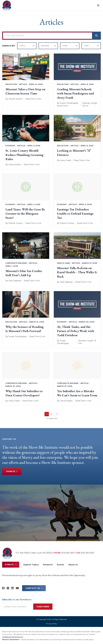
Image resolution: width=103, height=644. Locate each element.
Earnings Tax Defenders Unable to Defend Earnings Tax (75, 213)
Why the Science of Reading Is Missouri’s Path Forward (25, 329)
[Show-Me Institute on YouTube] (17, 588)
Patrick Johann (16, 99)
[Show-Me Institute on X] (8, 588)
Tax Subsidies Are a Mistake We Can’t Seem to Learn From (77, 393)
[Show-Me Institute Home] (7, 5)
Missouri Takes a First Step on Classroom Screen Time (25, 91)
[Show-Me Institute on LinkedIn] (12, 588)
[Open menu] (98, 5)
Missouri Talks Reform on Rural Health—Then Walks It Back (77, 272)
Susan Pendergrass (69, 103)
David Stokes (15, 165)
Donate (12, 472)
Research (48, 565)
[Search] (96, 36)
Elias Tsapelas (15, 281)
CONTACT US (34, 588)
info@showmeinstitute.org (13, 637)
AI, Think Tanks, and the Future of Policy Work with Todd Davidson (76, 331)
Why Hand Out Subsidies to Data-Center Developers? (24, 393)
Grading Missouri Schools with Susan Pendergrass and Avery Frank (75, 93)
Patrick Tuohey (16, 223)
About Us (73, 565)
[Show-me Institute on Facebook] (3, 588)
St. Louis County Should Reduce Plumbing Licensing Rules (24, 155)
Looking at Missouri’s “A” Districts (74, 153)
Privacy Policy (51, 624)
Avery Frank (66, 160)
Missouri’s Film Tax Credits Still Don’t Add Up (24, 273)
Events (60, 565)
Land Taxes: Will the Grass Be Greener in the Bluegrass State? (25, 213)
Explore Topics (31, 565)
